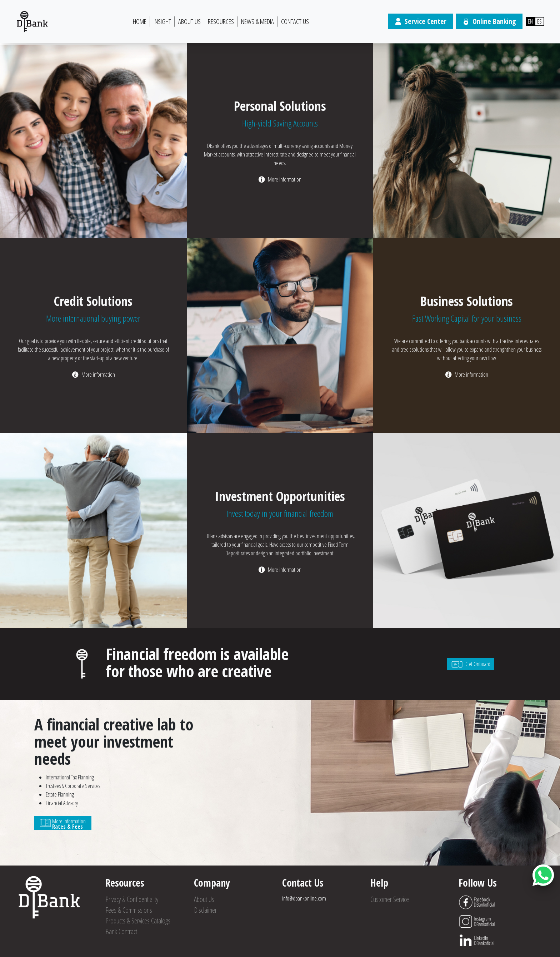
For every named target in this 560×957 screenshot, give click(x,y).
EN (530, 21)
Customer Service (390, 899)
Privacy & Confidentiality (132, 899)
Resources (221, 21)
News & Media (257, 21)
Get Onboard (471, 664)
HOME (140, 21)
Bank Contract (121, 931)
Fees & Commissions (129, 910)
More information (285, 179)
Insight (162, 21)
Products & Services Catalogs (138, 921)
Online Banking (489, 21)
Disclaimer (205, 910)
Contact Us (295, 21)
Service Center (421, 21)
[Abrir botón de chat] (543, 875)
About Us (189, 21)
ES (539, 21)
